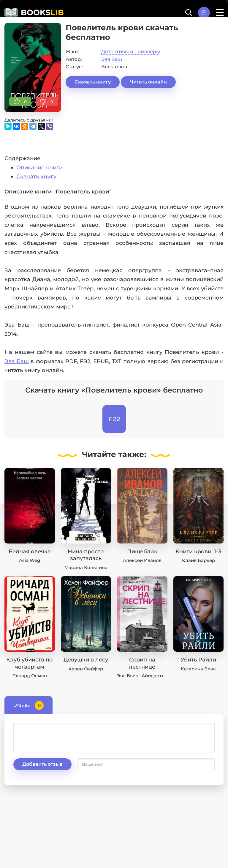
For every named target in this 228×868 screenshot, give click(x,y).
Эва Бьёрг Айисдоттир (143, 676)
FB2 (114, 419)
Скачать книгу (93, 82)
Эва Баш (112, 59)
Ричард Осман (30, 676)
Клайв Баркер (198, 560)
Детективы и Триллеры (131, 52)
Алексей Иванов (142, 560)
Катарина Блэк (198, 669)
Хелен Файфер (86, 669)
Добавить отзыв (42, 764)
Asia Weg (30, 560)
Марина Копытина (86, 567)
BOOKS (42, 12)
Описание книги (39, 168)
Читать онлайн (148, 82)
